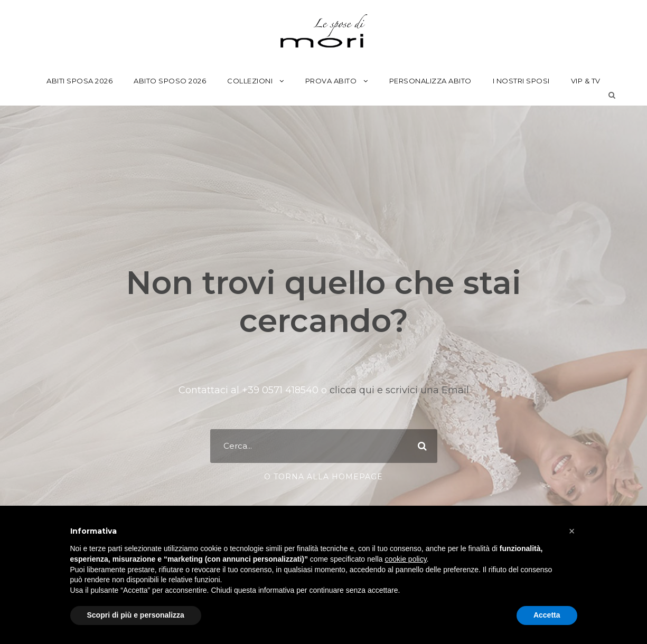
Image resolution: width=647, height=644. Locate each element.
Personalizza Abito (430, 81)
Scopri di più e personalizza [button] (136, 615)
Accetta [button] (547, 615)
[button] (572, 531)
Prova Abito (331, 81)
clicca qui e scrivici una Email (398, 390)
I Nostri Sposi (521, 81)
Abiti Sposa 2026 (79, 81)
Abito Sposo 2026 (170, 81)
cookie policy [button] (405, 559)
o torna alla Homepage (323, 477)
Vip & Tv (586, 81)
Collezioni (250, 81)
